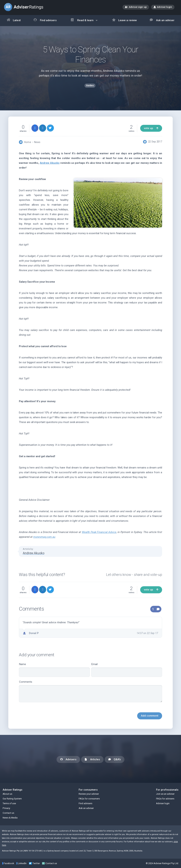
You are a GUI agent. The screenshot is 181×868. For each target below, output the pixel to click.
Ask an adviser (162, 21)
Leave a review (125, 21)
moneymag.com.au (44, 537)
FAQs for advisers (165, 799)
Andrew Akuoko (50, 163)
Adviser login (163, 7)
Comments (90, 691)
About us (7, 794)
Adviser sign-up (136, 7)
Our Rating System (12, 799)
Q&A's (115, 760)
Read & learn (84, 22)
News (37, 142)
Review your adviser (89, 794)
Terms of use (9, 803)
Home (27, 142)
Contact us (8, 813)
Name (54, 670)
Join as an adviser (165, 794)
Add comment (150, 716)
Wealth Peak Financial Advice (99, 532)
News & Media (10, 818)
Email (127, 670)
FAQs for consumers (89, 799)
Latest (14, 21)
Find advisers (45, 21)
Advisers (68, 760)
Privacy (6, 808)
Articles (92, 760)
